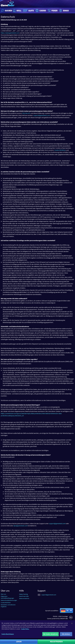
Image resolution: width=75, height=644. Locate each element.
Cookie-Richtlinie (6, 603)
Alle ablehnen (66, 636)
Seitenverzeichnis (24, 598)
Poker (52, 11)
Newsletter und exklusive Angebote (8, 606)
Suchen (6, 11)
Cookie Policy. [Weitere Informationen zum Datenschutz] (25, 631)
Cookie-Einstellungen (8, 636)
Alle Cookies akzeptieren (50, 636)
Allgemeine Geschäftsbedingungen (7, 597)
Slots (28, 11)
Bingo (64, 11)
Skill (17, 11)
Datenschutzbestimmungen (9, 600)
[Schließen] (72, 625)
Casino (41, 11)
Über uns (3, 594)
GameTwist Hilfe (24, 596)
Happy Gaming (23, 594)
